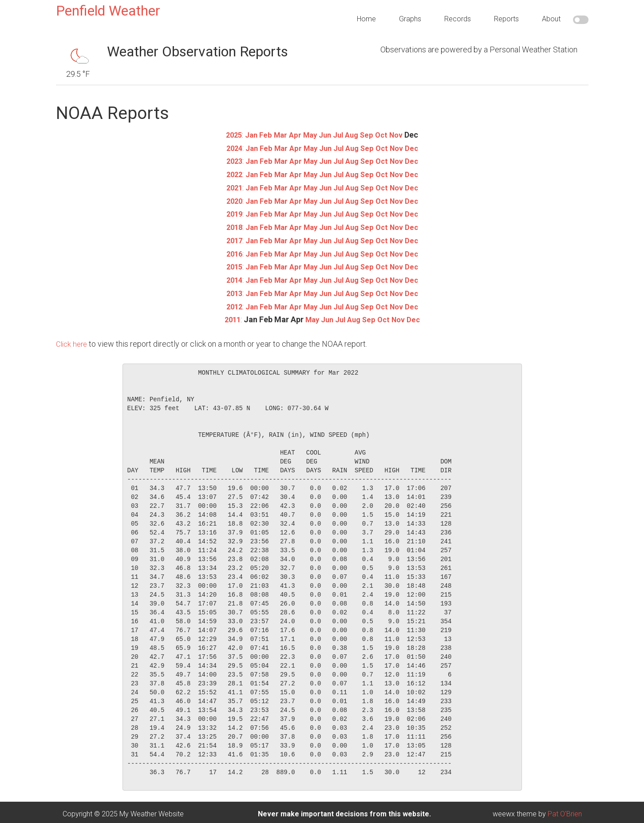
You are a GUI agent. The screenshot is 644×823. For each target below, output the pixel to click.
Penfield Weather (108, 11)
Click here (73, 341)
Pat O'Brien (565, 810)
